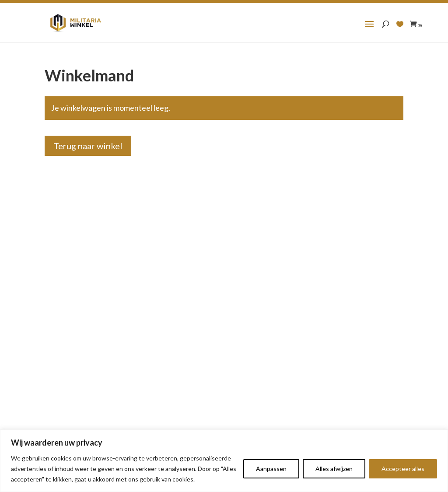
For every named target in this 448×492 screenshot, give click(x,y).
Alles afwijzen (334, 469)
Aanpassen (271, 469)
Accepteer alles (403, 469)
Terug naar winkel (88, 146)
